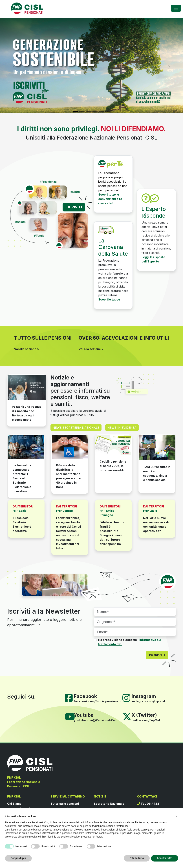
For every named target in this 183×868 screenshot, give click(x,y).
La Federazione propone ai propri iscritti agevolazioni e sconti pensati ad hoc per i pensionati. (113, 182)
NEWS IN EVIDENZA (122, 428)
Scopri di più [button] (18, 858)
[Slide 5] (101, 111)
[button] (176, 816)
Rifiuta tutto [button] (137, 858)
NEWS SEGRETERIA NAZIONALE (76, 428)
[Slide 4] (95, 111)
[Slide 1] (75, 111)
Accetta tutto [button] (165, 858)
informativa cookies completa (102, 833)
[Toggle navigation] (176, 8)
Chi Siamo (14, 804)
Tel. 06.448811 (149, 804)
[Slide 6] (108, 111)
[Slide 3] (88, 111)
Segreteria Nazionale (109, 804)
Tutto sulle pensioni (65, 804)
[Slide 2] (82, 111)
